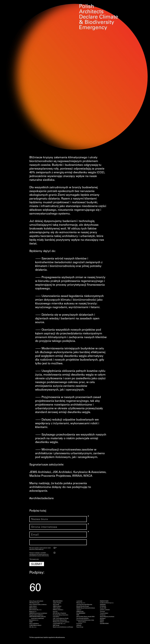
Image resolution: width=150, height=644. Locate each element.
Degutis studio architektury (36, 615)
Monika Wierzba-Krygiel (83, 606)
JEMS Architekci (57, 606)
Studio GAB (103, 608)
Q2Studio (79, 625)
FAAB (31, 622)
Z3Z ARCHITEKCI (104, 623)
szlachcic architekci (105, 610)
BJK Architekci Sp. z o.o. (35, 610)
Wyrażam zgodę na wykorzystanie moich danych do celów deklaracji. (41, 549)
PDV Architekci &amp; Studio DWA (85, 617)
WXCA (102, 622)
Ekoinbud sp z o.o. (34, 620)
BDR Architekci (33, 608)
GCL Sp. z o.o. (33, 627)
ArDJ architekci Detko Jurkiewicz (38, 604)
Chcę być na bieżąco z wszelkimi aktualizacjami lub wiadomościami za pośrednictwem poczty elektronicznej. (41, 554)
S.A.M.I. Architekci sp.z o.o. (107, 603)
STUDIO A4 (103, 606)
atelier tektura (33, 606)
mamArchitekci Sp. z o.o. (59, 623)
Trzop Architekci (104, 613)
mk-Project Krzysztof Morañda (84, 604)
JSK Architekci (57, 608)
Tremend (102, 611)
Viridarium (103, 615)
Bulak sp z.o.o (33, 611)
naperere (79, 610)
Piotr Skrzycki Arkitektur (83, 618)
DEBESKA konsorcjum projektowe (38, 613)
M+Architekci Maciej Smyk (60, 620)
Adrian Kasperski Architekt (36, 601)
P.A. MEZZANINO (81, 613)
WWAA (102, 620)
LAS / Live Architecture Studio (61, 618)
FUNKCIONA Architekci (35, 625)
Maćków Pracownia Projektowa (61, 622)
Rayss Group (80, 627)
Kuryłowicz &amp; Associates (61, 615)
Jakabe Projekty (57, 603)
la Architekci (56, 617)
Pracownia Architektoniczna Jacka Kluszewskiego (85, 621)
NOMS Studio (80, 611)
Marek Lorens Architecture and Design (63, 627)
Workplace (103, 618)
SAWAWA (103, 604)
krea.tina (55, 611)
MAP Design (56, 625)
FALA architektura (34, 623)
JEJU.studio (56, 604)
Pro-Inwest (79, 623)
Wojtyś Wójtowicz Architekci (107, 617)
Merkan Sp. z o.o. (81, 603)
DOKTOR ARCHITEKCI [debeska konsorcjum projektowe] (38, 617)
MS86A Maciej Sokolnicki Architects (86, 608)
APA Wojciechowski (34, 603)
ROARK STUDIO (104, 601)
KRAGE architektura (58, 610)
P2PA (78, 615)
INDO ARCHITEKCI (58, 601)
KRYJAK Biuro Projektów (59, 613)
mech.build (79, 601)
